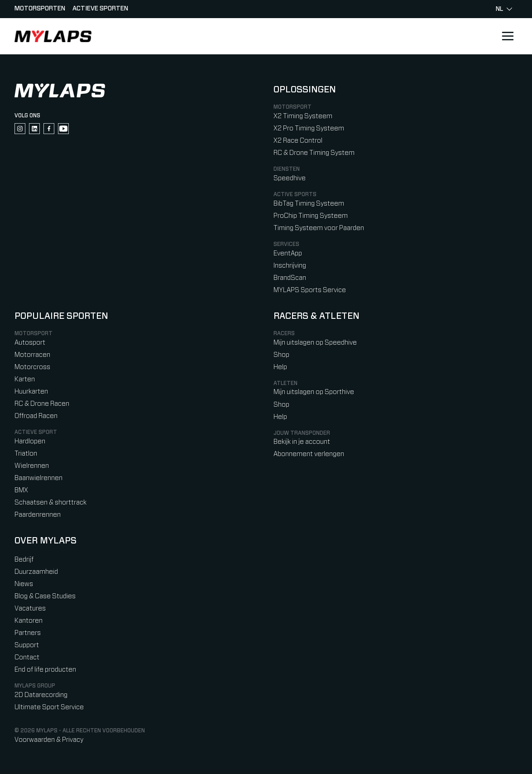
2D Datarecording (41, 695)
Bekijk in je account (302, 442)
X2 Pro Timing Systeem (309, 128)
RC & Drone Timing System (314, 153)
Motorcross (32, 367)
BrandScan (290, 278)
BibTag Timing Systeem (309, 204)
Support (27, 645)
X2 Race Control (298, 141)
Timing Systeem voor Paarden (319, 228)
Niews (24, 584)
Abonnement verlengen (309, 454)
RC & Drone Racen (42, 404)
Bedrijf (24, 560)
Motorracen (32, 355)
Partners (28, 633)
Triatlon (26, 454)
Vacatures (30, 608)
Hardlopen (30, 441)
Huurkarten (31, 392)
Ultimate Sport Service (49, 707)
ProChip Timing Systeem (311, 216)
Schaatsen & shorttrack (50, 502)
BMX (21, 490)
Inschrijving (290, 266)
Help (280, 367)
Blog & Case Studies (45, 596)
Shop (281, 355)
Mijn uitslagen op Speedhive (315, 343)
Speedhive (290, 178)
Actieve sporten (100, 9)
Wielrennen (32, 466)
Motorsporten (40, 9)
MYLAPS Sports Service (310, 290)
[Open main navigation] (508, 36)
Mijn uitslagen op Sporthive (314, 392)
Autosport (30, 343)
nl (504, 9)
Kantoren (29, 621)
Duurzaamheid (36, 572)
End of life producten (45, 670)
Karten (25, 379)
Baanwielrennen (38, 478)
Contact (27, 657)
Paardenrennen (38, 515)
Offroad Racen (36, 416)
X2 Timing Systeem (303, 116)
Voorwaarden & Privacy (49, 740)
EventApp (288, 253)
